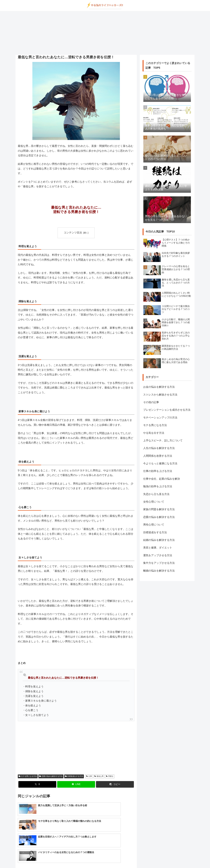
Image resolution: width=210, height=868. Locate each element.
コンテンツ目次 (73, 233)
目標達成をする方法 (74, 776)
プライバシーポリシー (111, 859)
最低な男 (99, 776)
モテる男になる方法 (28, 776)
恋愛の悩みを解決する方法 (51, 776)
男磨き (110, 776)
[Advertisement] (105, 33)
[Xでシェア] (37, 784)
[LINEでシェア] (76, 784)
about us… (93, 859)
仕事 (89, 776)
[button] (115, 784)
